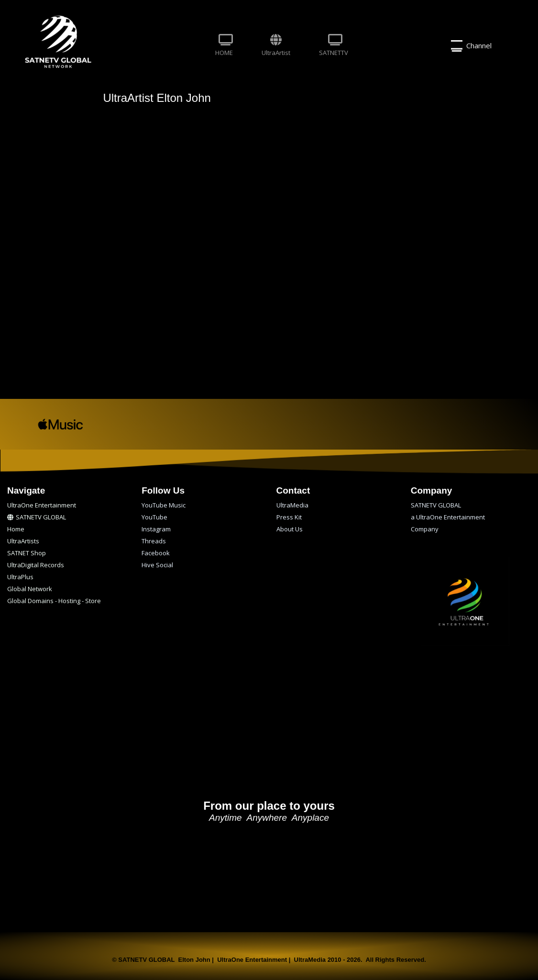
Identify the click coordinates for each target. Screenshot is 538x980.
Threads (154, 541)
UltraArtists (23, 541)
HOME (224, 45)
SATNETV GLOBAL (37, 517)
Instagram (156, 529)
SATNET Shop (27, 553)
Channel (471, 46)
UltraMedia (292, 505)
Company (425, 529)
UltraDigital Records (36, 565)
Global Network (30, 589)
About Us (290, 529)
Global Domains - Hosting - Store (54, 601)
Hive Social (157, 565)
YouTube (154, 517)
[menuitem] (224, 46)
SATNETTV (334, 45)
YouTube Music (164, 505)
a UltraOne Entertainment (448, 517)
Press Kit (289, 517)
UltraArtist (276, 45)
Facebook (156, 553)
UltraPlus (20, 577)
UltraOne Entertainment (42, 505)
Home (16, 529)
